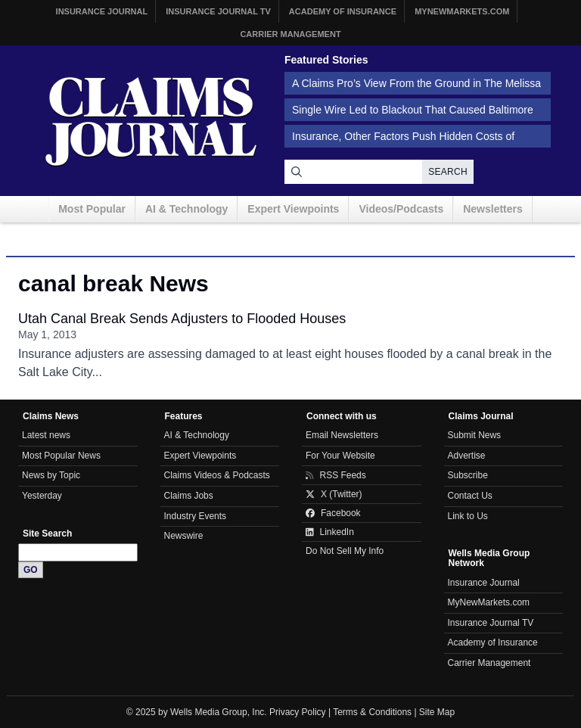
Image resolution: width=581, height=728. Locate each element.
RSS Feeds (336, 475)
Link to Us (468, 516)
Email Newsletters (342, 435)
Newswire (184, 536)
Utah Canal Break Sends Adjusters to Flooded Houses (182, 319)
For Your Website (340, 456)
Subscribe (468, 475)
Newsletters (493, 209)
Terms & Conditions (372, 712)
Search (448, 172)
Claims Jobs (189, 496)
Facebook (333, 513)
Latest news (46, 435)
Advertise (467, 456)
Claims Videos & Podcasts (217, 475)
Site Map (437, 712)
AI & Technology (186, 209)
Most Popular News (61, 456)
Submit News (475, 435)
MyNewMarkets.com (462, 11)
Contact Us (470, 496)
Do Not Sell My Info (345, 551)
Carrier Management (290, 34)
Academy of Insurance (343, 11)
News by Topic (51, 475)
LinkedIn (330, 532)
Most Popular (92, 209)
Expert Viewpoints (293, 209)
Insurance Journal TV (218, 11)
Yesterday (42, 496)
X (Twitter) (334, 494)
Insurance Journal (102, 11)
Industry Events (196, 516)
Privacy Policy (298, 712)
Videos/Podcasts (401, 209)
